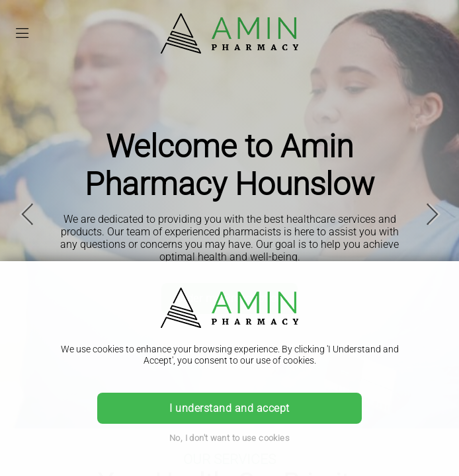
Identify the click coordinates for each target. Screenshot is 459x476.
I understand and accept (229, 408)
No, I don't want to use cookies (230, 438)
